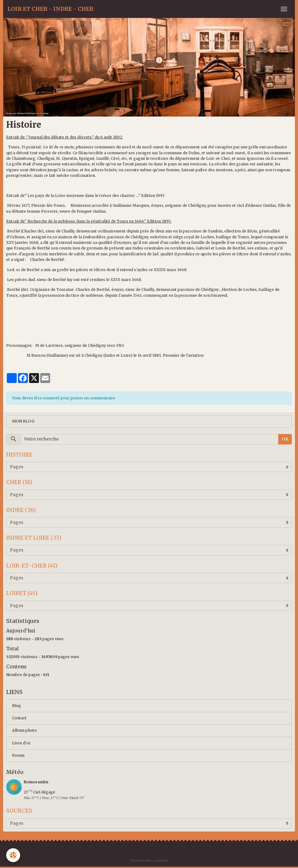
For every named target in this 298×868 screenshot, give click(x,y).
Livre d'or (21, 743)
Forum (18, 755)
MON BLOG (23, 421)
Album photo (24, 730)
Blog (17, 706)
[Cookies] (13, 855)
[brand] (50, 9)
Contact (19, 718)
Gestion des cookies (149, 860)
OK (285, 439)
